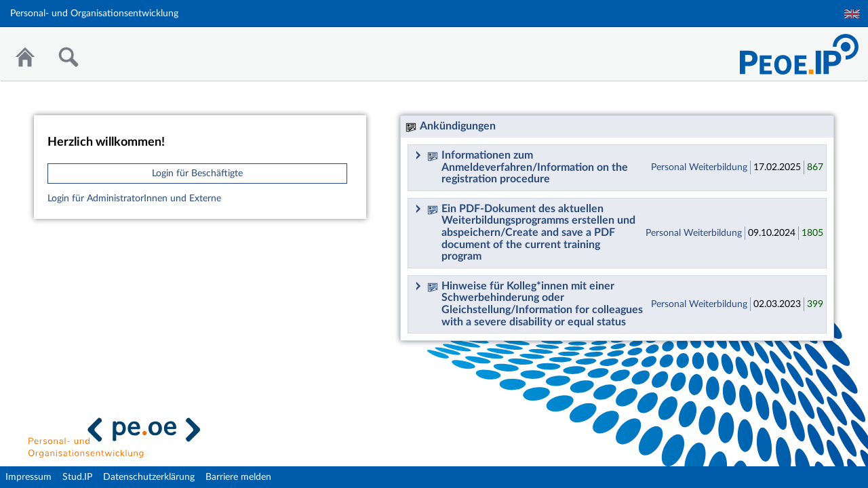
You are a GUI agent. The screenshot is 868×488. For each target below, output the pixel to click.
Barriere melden (238, 477)
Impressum (28, 477)
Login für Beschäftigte (197, 174)
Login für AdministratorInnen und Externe (134, 199)
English (852, 14)
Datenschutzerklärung (149, 477)
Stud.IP (77, 477)
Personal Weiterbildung (699, 167)
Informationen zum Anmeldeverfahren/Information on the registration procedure (528, 167)
